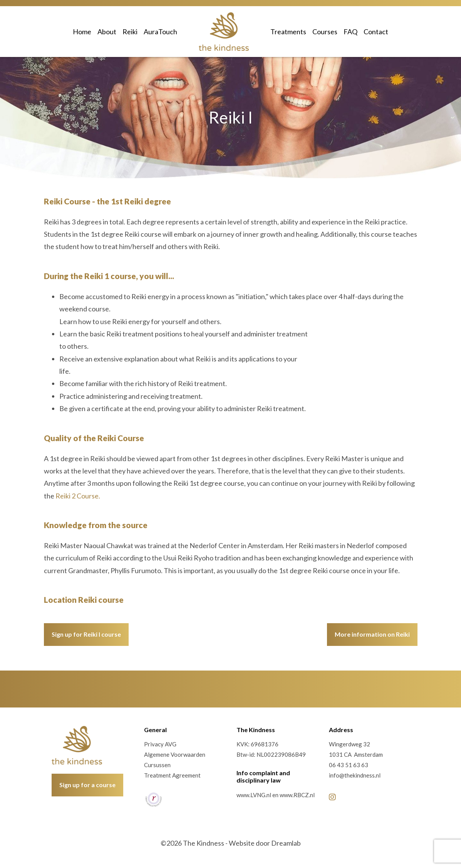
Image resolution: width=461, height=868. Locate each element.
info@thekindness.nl (355, 775)
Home (82, 32)
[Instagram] (332, 797)
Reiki (130, 32)
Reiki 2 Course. (78, 496)
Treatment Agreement (172, 775)
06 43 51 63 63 (349, 765)
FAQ (350, 32)
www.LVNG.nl (254, 795)
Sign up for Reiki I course (86, 634)
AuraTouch (160, 32)
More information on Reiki (372, 634)
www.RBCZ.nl (297, 795)
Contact (376, 32)
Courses (325, 32)
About (107, 32)
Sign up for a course (87, 785)
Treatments (288, 32)
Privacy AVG (160, 744)
